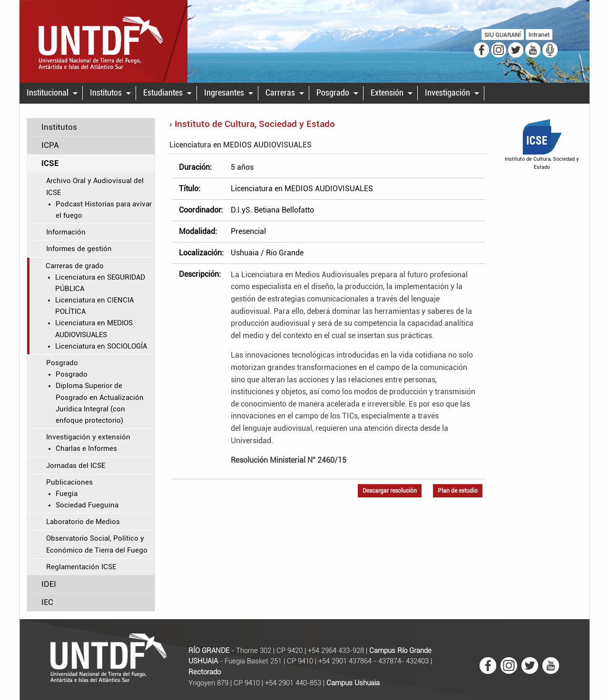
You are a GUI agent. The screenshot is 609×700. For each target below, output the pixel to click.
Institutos (106, 93)
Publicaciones (69, 482)
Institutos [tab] (59, 127)
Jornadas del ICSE (76, 466)
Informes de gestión (79, 249)
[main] (304, 369)
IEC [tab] (47, 602)
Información (66, 232)
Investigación (447, 93)
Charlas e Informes (86, 448)
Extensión (387, 93)
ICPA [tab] (50, 145)
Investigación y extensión (88, 437)
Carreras (280, 93)
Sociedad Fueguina (87, 505)
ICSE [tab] (50, 163)
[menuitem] (51, 93)
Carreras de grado (75, 266)
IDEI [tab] (49, 584)
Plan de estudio (458, 491)
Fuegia (67, 494)
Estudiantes (163, 93)
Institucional (48, 93)
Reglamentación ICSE (81, 567)
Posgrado (333, 93)
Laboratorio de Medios (83, 522)
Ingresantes (224, 93)
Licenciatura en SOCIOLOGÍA (101, 346)
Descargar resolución (390, 491)
